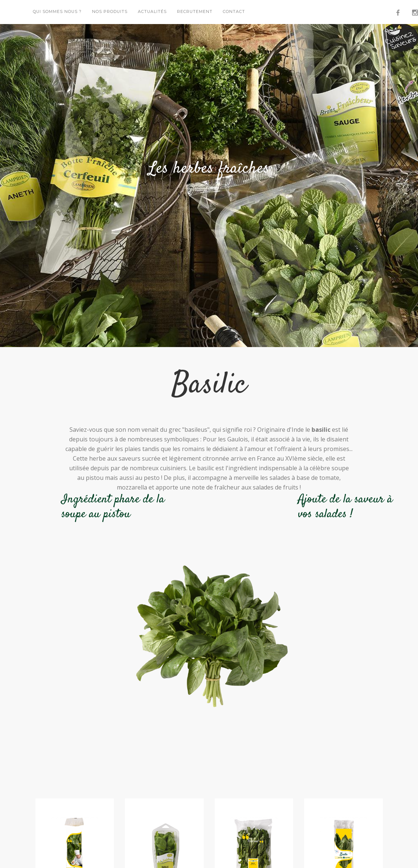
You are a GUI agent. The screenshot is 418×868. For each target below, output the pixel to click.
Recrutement (195, 12)
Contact (234, 12)
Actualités (152, 12)
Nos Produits (110, 12)
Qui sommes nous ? (57, 12)
